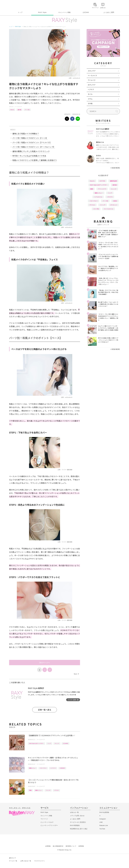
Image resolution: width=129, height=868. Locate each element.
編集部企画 (113, 181)
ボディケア (92, 85)
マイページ (44, 819)
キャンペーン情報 (64, 12)
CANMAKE (62, 768)
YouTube (102, 829)
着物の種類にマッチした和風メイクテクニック (31, 151)
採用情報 (81, 846)
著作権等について (71, 846)
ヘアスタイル (98, 197)
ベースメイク (18, 107)
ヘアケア (91, 89)
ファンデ (48, 790)
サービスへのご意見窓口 (78, 822)
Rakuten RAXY (19, 5)
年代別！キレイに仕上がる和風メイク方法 (29, 156)
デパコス (92, 205)
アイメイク (92, 80)
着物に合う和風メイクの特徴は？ (26, 134)
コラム (90, 99)
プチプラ (110, 197)
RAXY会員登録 (104, 812)
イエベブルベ (43, 768)
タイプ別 (96, 209)
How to (12, 110)
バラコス (56, 790)
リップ (49, 743)
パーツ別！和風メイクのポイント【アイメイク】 (32, 142)
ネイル (90, 94)
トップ (20, 12)
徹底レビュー (33, 768)
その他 (90, 103)
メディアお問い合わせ (77, 816)
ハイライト (53, 768)
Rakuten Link (104, 825)
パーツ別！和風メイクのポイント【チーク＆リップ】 (34, 147)
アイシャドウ (102, 189)
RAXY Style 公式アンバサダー (36, 743)
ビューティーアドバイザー (49, 825)
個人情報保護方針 (58, 846)
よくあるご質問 (109, 12)
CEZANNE (65, 743)
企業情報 (48, 846)
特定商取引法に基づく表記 (79, 829)
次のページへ (45, 663)
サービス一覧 (13, 861)
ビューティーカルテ (47, 822)
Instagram (103, 819)
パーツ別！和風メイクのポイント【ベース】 (30, 138)
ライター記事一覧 (73, 700)
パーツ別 (27, 110)
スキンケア (92, 71)
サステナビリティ (40, 861)
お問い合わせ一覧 (26, 861)
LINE (101, 822)
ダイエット (114, 205)
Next (76, 674)
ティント (57, 743)
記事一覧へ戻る (45, 710)
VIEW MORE (115, 168)
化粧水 (115, 201)
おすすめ (102, 181)
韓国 (30, 790)
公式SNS (86, 12)
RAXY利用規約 (75, 825)
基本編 (19, 110)
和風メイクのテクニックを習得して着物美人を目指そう (35, 160)
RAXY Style (42, 12)
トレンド (114, 189)
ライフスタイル (108, 209)
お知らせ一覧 (74, 812)
